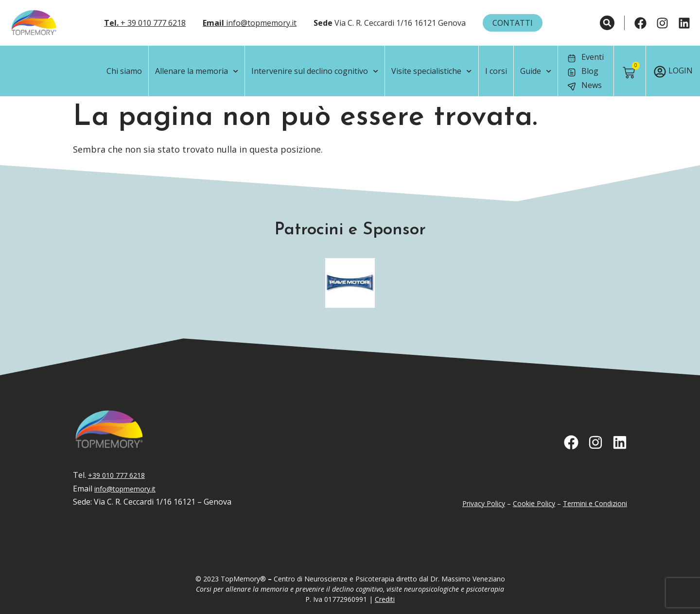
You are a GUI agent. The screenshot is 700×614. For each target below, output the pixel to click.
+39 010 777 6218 (116, 475)
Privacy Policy (484, 503)
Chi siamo (124, 71)
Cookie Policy (534, 503)
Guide (536, 71)
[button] (607, 23)
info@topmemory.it (250, 23)
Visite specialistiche (431, 71)
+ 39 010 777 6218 (145, 23)
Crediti (385, 599)
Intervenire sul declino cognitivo (315, 71)
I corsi (496, 71)
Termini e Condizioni (595, 503)
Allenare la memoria (197, 71)
